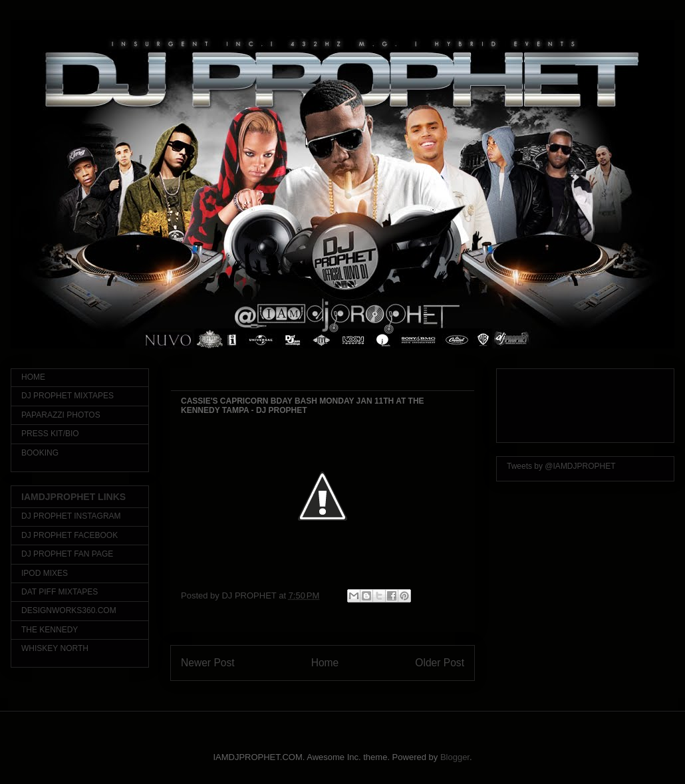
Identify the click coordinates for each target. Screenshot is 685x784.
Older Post (440, 663)
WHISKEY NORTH (55, 648)
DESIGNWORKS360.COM (69, 610)
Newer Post (208, 663)
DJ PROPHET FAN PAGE (67, 554)
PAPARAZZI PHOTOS (61, 415)
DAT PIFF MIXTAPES (60, 592)
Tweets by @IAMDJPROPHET (561, 466)
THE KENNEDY (50, 630)
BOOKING (40, 453)
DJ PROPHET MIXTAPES (68, 396)
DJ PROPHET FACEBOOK (69, 535)
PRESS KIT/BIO (50, 434)
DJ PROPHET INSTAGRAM (71, 516)
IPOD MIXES (45, 573)
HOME (33, 377)
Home (325, 663)
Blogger (455, 757)
